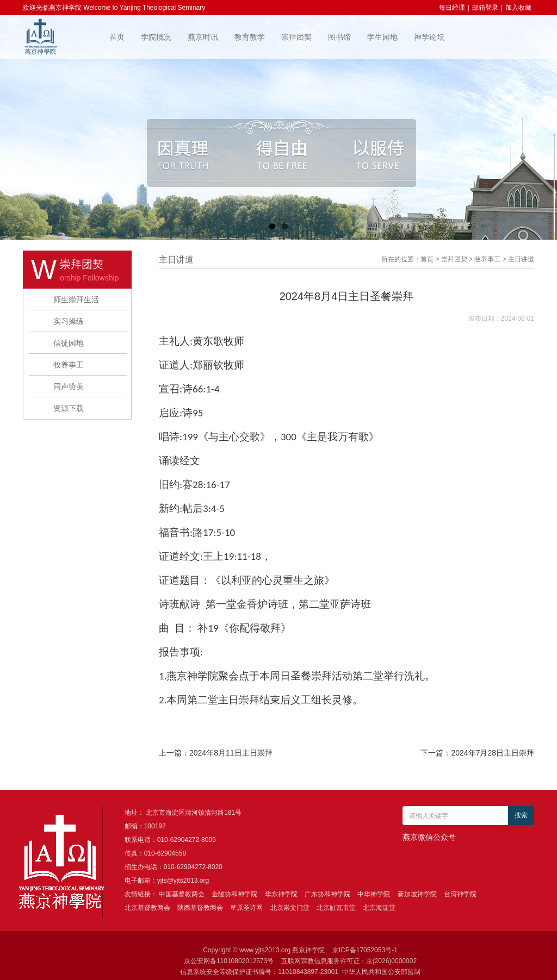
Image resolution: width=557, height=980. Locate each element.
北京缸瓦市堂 (336, 908)
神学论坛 (429, 37)
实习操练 (69, 321)
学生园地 (382, 37)
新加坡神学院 (417, 894)
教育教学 (250, 37)
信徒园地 (69, 343)
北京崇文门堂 (290, 908)
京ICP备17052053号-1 (365, 950)
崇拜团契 (296, 37)
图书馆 (339, 37)
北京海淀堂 (379, 908)
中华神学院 (374, 894)
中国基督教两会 (182, 894)
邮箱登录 (485, 8)
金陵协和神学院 (234, 894)
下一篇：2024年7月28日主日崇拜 (477, 753)
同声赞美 (69, 386)
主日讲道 (521, 259)
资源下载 (69, 408)
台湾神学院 (460, 894)
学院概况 (156, 37)
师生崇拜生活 (76, 299)
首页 (117, 37)
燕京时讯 (203, 37)
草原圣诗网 (246, 908)
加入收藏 (518, 8)
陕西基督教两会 (200, 908)
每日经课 (452, 8)
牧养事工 (69, 365)
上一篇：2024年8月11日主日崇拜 (216, 753)
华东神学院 (281, 894)
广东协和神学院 (327, 894)
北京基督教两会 (147, 908)
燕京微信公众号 (429, 837)
